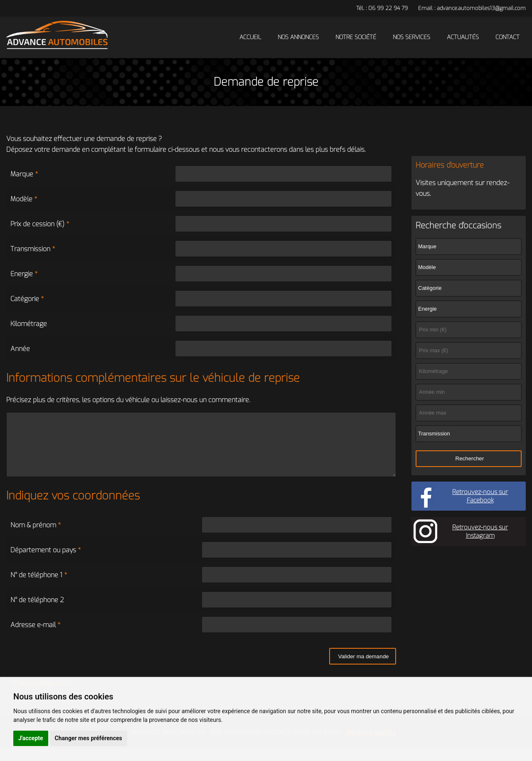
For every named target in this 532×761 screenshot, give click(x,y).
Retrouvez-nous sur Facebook (480, 496)
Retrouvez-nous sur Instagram (480, 531)
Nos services (411, 37)
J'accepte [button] (31, 738)
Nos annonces (298, 37)
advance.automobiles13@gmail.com (481, 8)
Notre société (356, 37)
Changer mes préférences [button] (89, 738)
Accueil (250, 37)
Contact (507, 37)
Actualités (463, 37)
